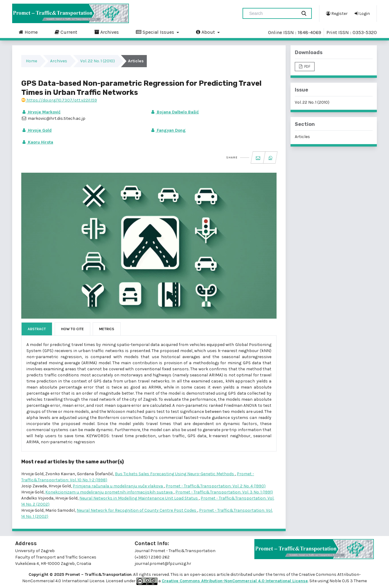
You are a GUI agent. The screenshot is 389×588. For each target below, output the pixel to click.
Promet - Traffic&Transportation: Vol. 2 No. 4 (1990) (216, 486)
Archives (107, 32)
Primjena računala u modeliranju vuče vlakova (118, 486)
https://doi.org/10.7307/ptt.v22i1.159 (59, 100)
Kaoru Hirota (37, 142)
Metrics (107, 329)
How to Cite (72, 329)
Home (28, 32)
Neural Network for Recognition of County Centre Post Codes (137, 510)
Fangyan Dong (168, 130)
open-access (203, 574)
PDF (307, 66)
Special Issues (156, 32)
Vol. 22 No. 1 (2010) (98, 61)
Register (337, 13)
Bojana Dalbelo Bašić (174, 112)
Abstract (37, 329)
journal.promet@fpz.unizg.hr (163, 564)
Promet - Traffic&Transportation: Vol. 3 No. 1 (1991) (224, 492)
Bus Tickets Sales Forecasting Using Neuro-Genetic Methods (175, 474)
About (206, 32)
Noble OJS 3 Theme (348, 581)
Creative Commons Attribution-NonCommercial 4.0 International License (235, 581)
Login (362, 13)
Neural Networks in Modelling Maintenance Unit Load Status (139, 498)
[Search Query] (272, 13)
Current (66, 32)
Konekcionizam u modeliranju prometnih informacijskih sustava (109, 492)
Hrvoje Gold (36, 130)
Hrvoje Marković (41, 112)
